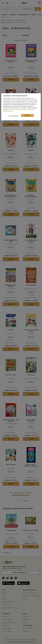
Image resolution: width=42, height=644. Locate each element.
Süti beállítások (14, 116)
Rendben (27, 115)
